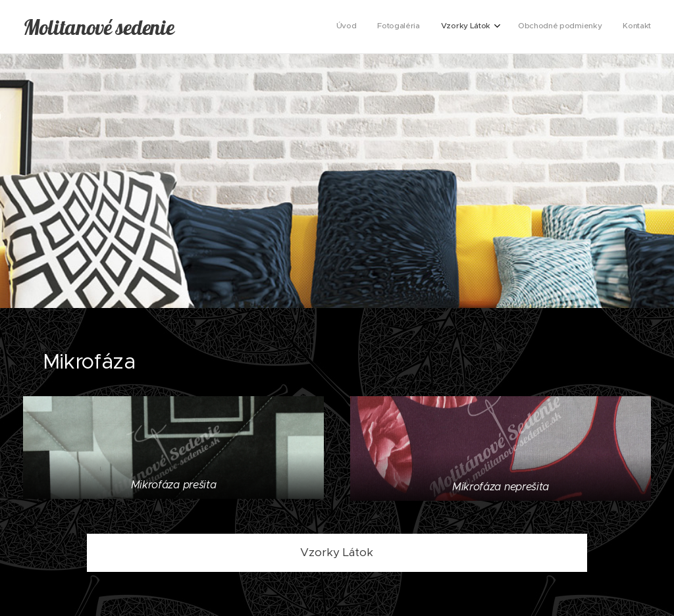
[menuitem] (564, 27)
